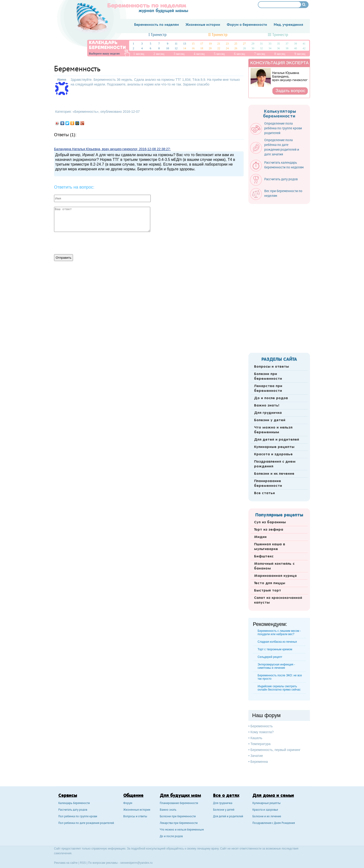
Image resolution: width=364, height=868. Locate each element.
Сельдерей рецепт (270, 657)
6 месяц (239, 54)
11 (176, 44)
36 (278, 48)
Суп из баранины (270, 522)
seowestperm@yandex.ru (136, 863)
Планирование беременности (268, 484)
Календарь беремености (74, 803)
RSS (83, 863)
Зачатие (257, 756)
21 (219, 44)
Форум (128, 803)
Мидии (260, 537)
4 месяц (199, 54)
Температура (261, 744)
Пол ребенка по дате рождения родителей (86, 823)
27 (244, 44)
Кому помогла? (262, 732)
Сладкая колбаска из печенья (277, 642)
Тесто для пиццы (270, 583)
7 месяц (259, 54)
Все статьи (264, 493)
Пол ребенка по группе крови (78, 817)
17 (202, 44)
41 (304, 44)
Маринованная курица (275, 576)
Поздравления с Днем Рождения (274, 823)
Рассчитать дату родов (73, 810)
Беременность (86, 112)
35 (278, 44)
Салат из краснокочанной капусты (278, 600)
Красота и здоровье (273, 454)
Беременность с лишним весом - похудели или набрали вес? (279, 633)
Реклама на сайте (66, 863)
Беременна (259, 762)
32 (261, 48)
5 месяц (219, 54)
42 (304, 48)
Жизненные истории (137, 810)
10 (168, 48)
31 (261, 44)
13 (185, 44)
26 (236, 48)
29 (253, 44)
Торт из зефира (269, 530)
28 (244, 48)
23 (227, 44)
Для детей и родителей (277, 440)
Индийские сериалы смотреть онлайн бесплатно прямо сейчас (279, 688)
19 (210, 44)
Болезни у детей (270, 420)
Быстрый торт (268, 591)
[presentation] (90, 243)
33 (270, 44)
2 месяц (159, 54)
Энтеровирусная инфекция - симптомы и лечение (276, 666)
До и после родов (271, 398)
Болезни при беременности (268, 376)
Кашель (256, 738)
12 (176, 48)
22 (219, 48)
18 (202, 48)
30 (253, 48)
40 (296, 48)
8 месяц (280, 54)
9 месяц (300, 54)
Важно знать (168, 810)
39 (296, 44)
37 (287, 44)
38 (287, 48)
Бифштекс (264, 556)
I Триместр (158, 35)
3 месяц (179, 54)
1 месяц (139, 54)
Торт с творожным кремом (275, 649)
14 (185, 48)
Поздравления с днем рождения (275, 464)
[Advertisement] (279, 277)
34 (270, 48)
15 (193, 44)
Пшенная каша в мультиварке (270, 547)
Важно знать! (267, 406)
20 (210, 48)
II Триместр (218, 35)
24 (227, 48)
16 (193, 48)
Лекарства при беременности (268, 389)
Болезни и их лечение (274, 474)
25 (236, 44)
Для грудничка (268, 413)
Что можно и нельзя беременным (273, 430)
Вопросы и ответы (271, 367)
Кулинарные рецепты (274, 447)
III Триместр (278, 35)
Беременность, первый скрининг (275, 750)
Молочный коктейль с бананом (274, 566)
